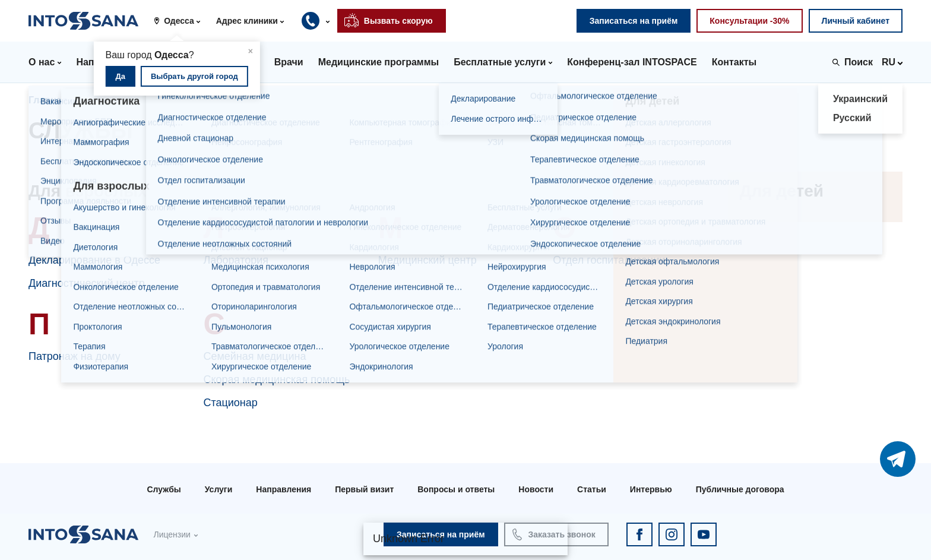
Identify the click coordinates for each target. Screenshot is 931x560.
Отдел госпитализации (609, 260)
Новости (536, 489)
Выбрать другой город (194, 76)
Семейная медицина (254, 356)
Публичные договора (740, 489)
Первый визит (364, 489)
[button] (181, 21)
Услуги (219, 489)
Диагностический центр (87, 283)
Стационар (230, 403)
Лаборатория (236, 260)
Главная (48, 100)
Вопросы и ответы (456, 489)
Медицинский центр (427, 260)
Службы (164, 489)
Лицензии (172, 534)
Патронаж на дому (75, 356)
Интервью (651, 489)
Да (121, 76)
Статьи (592, 489)
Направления (284, 489)
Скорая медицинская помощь (276, 379)
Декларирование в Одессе (94, 260)
